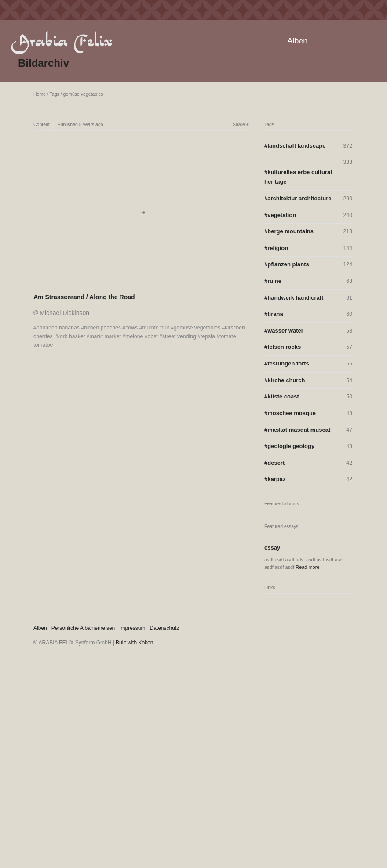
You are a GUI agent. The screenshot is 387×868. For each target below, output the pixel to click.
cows (131, 328)
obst (153, 336)
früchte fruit (155, 328)
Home (40, 94)
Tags (55, 94)
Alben (297, 41)
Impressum (132, 628)
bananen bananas (58, 328)
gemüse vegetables (83, 94)
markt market (105, 336)
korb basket (71, 336)
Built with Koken (134, 643)
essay (272, 548)
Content (42, 124)
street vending (179, 336)
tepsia (208, 336)
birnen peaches (102, 328)
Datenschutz (165, 628)
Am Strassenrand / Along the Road (84, 297)
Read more (307, 567)
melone (134, 336)
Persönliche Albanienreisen (83, 628)
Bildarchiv (44, 63)
